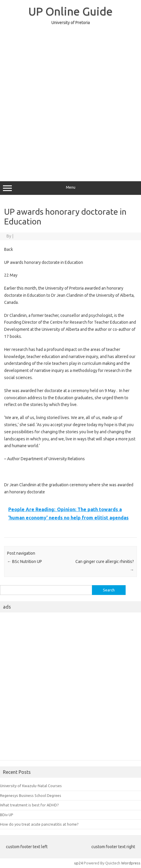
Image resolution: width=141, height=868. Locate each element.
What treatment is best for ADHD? (29, 805)
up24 (78, 863)
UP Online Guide (70, 11)
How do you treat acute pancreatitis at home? (39, 824)
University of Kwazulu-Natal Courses (31, 786)
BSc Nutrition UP (25, 561)
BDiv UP (7, 815)
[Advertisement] (70, 101)
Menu (70, 188)
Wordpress (131, 863)
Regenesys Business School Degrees (31, 795)
